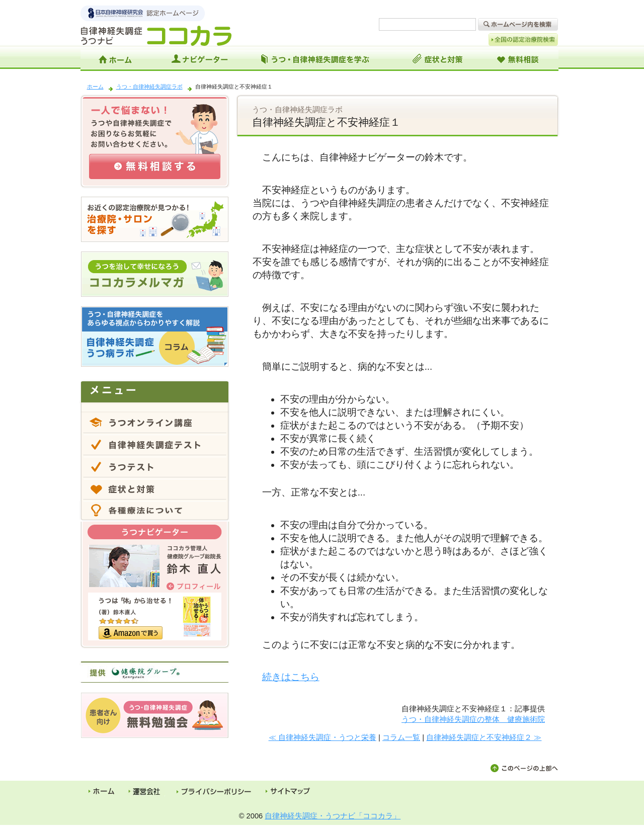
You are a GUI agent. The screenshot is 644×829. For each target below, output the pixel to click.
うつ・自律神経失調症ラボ (149, 87)
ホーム (95, 87)
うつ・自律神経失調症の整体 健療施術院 (473, 719)
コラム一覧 (401, 737)
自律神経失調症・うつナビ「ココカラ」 (333, 816)
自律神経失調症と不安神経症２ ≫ (484, 737)
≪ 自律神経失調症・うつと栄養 (323, 737)
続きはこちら (291, 677)
